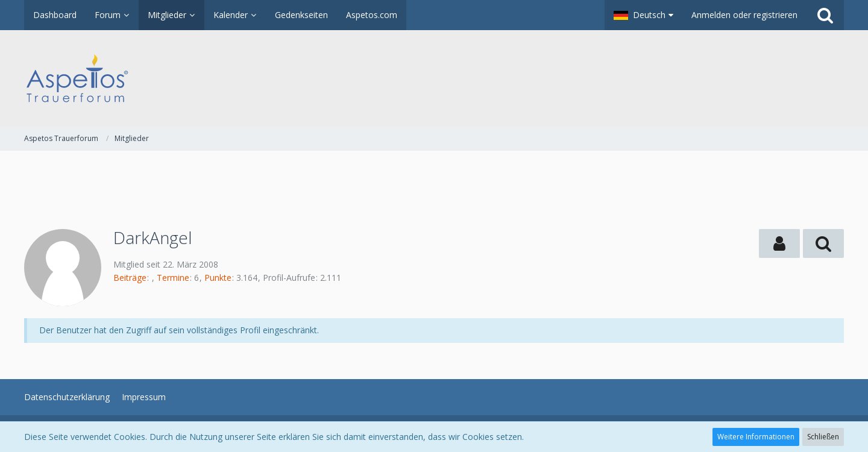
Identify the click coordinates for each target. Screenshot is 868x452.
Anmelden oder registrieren (744, 15)
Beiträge (130, 278)
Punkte (218, 278)
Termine (173, 278)
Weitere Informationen (756, 437)
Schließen (823, 437)
